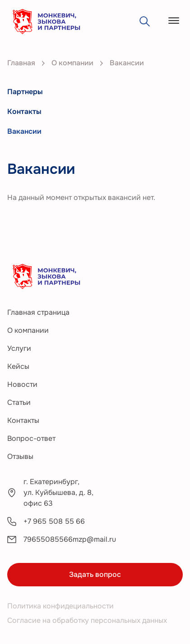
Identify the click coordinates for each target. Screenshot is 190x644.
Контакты (24, 111)
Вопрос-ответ (31, 438)
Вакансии (24, 131)
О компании (28, 330)
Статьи (19, 402)
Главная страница (38, 312)
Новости (22, 384)
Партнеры (25, 92)
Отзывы (20, 456)
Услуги (19, 348)
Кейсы (18, 366)
